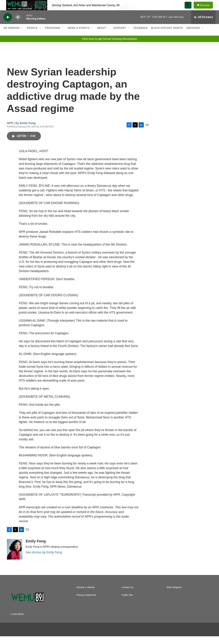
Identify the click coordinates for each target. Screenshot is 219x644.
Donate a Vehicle (86, 595)
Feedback (141, 36)
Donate (207, 9)
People (32, 36)
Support (120, 36)
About (101, 36)
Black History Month (167, 36)
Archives (193, 36)
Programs (53, 36)
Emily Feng (28, 131)
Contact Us (128, 595)
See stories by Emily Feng (44, 560)
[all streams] (203, 25)
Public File (127, 603)
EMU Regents (174, 595)
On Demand (12, 36)
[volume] (18, 25)
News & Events (79, 36)
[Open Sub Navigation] (22, 36)
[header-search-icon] (190, 9)
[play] (8, 25)
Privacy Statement (86, 603)
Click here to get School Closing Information (109, 46)
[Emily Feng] (15, 557)
